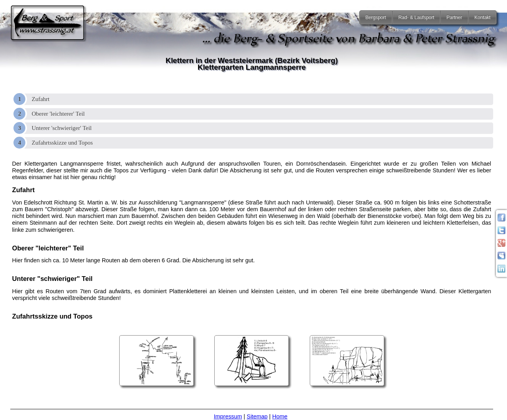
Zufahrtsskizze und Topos (62, 143)
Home (280, 416)
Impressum (228, 416)
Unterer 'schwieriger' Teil (62, 128)
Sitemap (257, 416)
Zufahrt (41, 99)
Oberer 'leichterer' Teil (58, 114)
